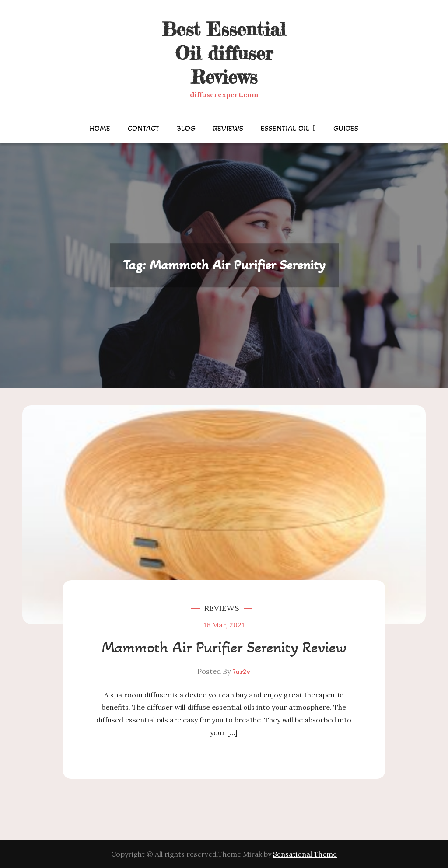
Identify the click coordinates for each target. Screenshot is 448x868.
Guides (346, 128)
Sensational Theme (305, 854)
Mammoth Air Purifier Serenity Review (224, 647)
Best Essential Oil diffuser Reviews (224, 53)
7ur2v (241, 672)
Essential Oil (285, 128)
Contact (143, 128)
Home (100, 128)
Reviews (228, 128)
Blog (186, 128)
